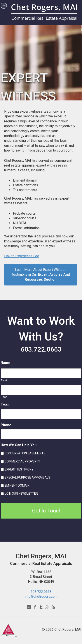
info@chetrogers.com (41, 596)
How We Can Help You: (19, 445)
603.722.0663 (41, 349)
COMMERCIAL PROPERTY (22, 461)
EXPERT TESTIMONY (19, 469)
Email (6, 405)
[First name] (41, 373)
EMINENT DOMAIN (17, 486)
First (4, 380)
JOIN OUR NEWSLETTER (21, 494)
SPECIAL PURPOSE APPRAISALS (27, 477)
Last (4, 397)
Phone (6, 425)
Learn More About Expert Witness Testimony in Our (41, 275)
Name (7, 363)
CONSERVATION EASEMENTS (25, 453)
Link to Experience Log (22, 256)
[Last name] (41, 390)
